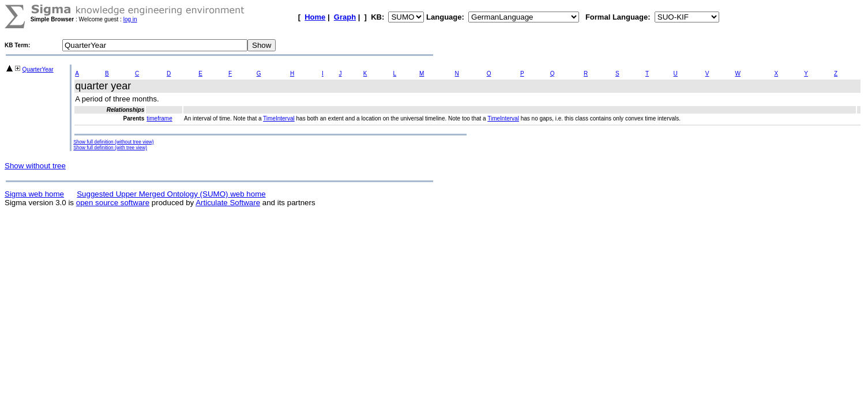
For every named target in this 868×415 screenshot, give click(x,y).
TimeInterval (279, 118)
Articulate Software (228, 203)
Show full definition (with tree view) (110, 148)
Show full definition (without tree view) (113, 142)
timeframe (159, 118)
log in (130, 19)
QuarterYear (38, 69)
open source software (113, 203)
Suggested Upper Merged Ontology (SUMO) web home (171, 194)
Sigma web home (34, 194)
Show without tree (35, 166)
